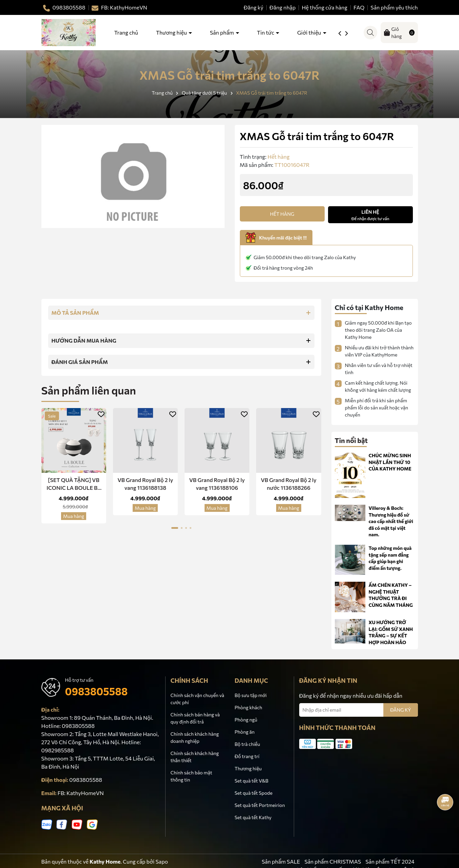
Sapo (162, 861)
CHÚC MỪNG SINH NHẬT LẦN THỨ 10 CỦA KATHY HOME (390, 462)
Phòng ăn (245, 732)
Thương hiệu (172, 32)
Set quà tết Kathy (253, 817)
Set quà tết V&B (252, 781)
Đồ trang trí (247, 756)
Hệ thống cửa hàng (324, 7)
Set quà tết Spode (254, 793)
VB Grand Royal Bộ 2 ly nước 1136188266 (289, 484)
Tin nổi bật (351, 440)
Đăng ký (253, 7)
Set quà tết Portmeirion (260, 805)
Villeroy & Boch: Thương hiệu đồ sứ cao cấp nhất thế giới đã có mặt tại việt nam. (391, 521)
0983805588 (97, 691)
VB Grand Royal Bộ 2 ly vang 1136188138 (145, 484)
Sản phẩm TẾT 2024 (390, 861)
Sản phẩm (223, 32)
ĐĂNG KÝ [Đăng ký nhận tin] (401, 710)
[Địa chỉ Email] (359, 710)
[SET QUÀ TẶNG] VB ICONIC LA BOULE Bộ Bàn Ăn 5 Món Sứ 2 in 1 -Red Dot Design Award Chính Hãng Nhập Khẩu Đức (74, 484)
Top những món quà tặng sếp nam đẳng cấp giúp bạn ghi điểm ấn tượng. (390, 558)
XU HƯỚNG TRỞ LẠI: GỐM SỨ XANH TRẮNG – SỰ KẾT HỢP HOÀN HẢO (391, 632)
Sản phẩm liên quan (89, 390)
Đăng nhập (282, 7)
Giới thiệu (310, 32)
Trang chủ (126, 32)
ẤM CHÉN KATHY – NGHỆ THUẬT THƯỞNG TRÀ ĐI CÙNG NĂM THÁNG (391, 595)
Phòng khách (248, 707)
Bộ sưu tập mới (251, 695)
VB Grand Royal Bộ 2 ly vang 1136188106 (217, 484)
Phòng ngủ (246, 720)
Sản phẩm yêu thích (394, 7)
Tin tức (266, 32)
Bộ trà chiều (247, 744)
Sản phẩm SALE (281, 861)
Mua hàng (74, 516)
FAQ (359, 7)
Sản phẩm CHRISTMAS (333, 861)
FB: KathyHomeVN (81, 793)
